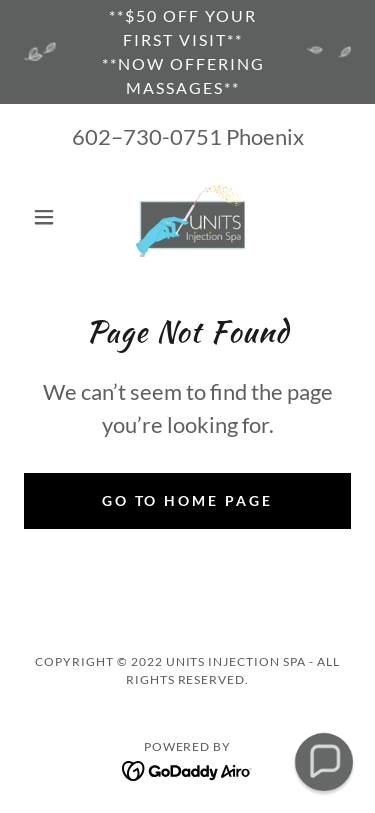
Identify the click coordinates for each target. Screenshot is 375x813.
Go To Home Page (188, 500)
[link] (187, 217)
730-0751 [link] (172, 136)
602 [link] (91, 136)
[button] (48, 217)
